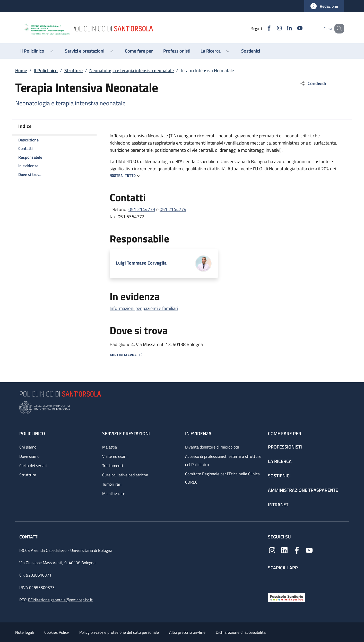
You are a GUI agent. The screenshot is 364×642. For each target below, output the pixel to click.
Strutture (73, 70)
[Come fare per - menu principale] (139, 51)
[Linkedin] (283, 28)
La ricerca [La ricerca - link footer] (280, 461)
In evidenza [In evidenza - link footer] (198, 433)
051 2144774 (173, 209)
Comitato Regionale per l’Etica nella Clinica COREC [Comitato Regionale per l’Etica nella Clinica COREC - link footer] (222, 478)
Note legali (25, 632)
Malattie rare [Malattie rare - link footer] (114, 493)
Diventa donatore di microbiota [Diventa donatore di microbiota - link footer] (212, 447)
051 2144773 (142, 209)
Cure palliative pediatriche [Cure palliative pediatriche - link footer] (125, 475)
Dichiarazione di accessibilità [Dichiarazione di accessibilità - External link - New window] (241, 632)
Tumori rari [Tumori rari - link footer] (112, 484)
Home (21, 70)
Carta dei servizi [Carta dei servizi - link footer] (33, 466)
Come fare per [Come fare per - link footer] (285, 433)
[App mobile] (272, 581)
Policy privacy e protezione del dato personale (119, 632)
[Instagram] (273, 28)
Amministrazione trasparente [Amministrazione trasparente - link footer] (303, 490)
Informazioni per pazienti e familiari (144, 308)
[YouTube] (293, 28)
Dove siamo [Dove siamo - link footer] (29, 456)
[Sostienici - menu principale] (251, 51)
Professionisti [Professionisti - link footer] (285, 447)
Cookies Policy (57, 632)
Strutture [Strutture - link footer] (28, 475)
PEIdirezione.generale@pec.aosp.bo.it (60, 600)
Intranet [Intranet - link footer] (278, 505)
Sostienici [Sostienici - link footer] (279, 476)
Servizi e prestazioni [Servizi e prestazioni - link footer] (126, 433)
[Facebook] (263, 28)
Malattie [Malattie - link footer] (110, 447)
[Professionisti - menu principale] (177, 51)
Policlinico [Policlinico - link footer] (32, 433)
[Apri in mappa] (225, 355)
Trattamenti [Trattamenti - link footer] (113, 466)
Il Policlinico (46, 70)
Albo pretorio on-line (187, 632)
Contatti (29, 537)
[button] (324, 6)
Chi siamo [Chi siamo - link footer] (28, 447)
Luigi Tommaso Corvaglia (141, 263)
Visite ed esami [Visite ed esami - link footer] (115, 456)
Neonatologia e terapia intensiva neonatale (132, 70)
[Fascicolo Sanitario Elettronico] (287, 597)
